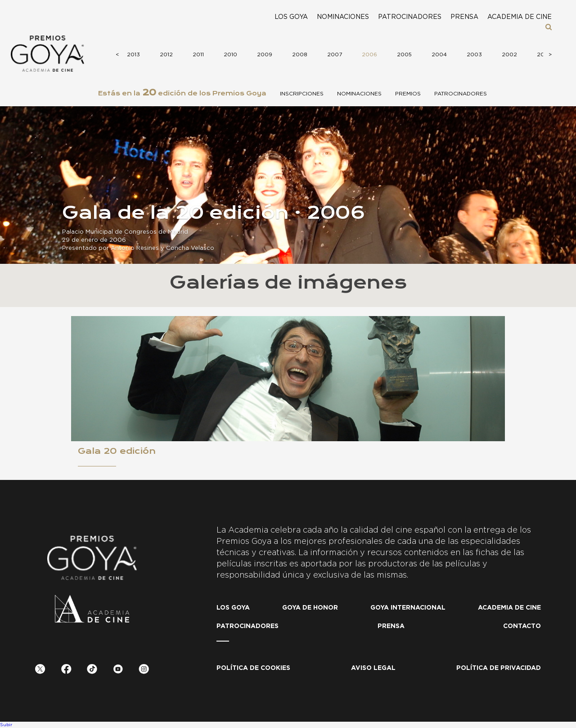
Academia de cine (520, 17)
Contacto (522, 626)
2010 (229, 54)
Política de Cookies (253, 668)
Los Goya (291, 17)
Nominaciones (343, 17)
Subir (6, 725)
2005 (403, 54)
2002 (508, 54)
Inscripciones (302, 94)
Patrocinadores (410, 17)
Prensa (464, 17)
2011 (197, 54)
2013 (133, 54)
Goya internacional (408, 608)
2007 (334, 54)
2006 (369, 54)
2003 (473, 54)
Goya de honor (310, 608)
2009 (264, 54)
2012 (165, 54)
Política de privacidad (499, 668)
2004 (438, 54)
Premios (408, 94)
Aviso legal (373, 668)
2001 (543, 54)
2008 (299, 54)
